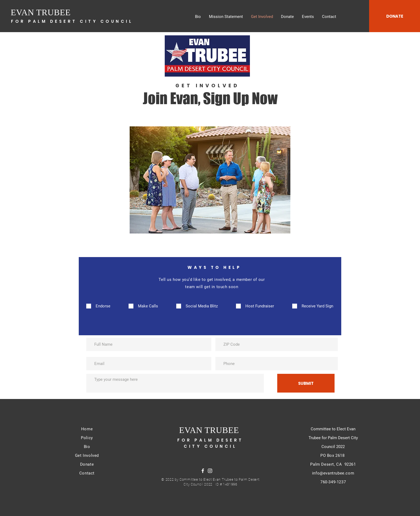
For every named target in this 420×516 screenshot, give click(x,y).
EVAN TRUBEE (41, 12)
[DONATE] (395, 16)
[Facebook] (203, 471)
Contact (87, 473)
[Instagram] (210, 471)
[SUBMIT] (306, 383)
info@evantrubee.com (333, 473)
